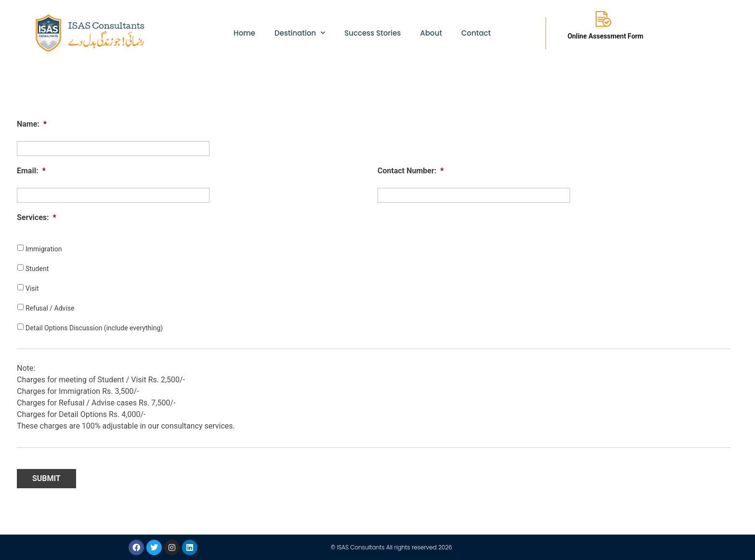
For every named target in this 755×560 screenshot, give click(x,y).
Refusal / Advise (50, 308)
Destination (300, 33)
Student (37, 269)
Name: (32, 124)
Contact (476, 33)
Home (244, 33)
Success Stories (372, 33)
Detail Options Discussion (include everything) (94, 328)
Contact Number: (411, 171)
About (431, 33)
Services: (37, 217)
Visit (32, 288)
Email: (31, 171)
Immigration (44, 249)
